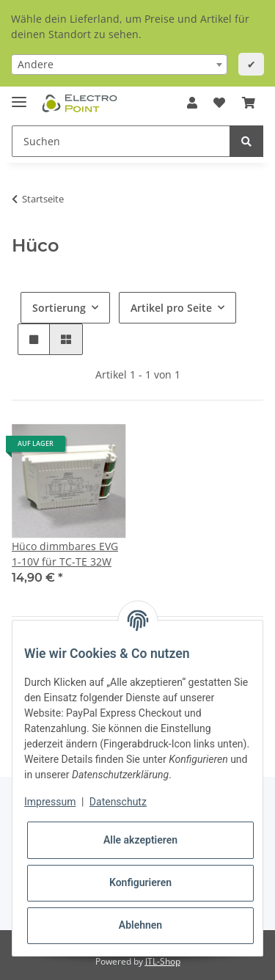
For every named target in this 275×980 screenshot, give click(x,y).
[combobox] (119, 65)
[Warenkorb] (249, 103)
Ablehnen (140, 925)
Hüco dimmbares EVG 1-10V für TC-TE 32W (65, 554)
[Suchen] (121, 141)
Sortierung (59, 308)
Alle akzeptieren (140, 840)
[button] (192, 103)
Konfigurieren (140, 882)
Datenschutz (118, 802)
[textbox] (119, 65)
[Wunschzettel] (219, 103)
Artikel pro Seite (171, 308)
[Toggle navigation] (19, 96)
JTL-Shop (163, 961)
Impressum (50, 802)
